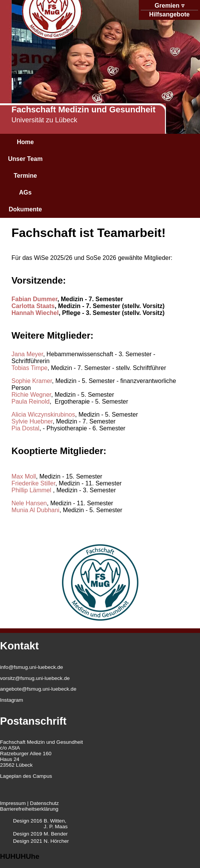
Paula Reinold (31, 402)
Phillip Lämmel (32, 490)
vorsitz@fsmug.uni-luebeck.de (35, 678)
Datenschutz (44, 803)
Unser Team (25, 159)
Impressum (13, 803)
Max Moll (24, 476)
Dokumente (25, 209)
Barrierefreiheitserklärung (29, 809)
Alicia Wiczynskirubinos (43, 415)
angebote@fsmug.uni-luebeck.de (38, 689)
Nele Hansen (29, 503)
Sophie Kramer (32, 381)
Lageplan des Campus (26, 776)
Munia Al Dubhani (35, 510)
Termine (25, 176)
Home (25, 142)
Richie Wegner (31, 395)
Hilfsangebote (169, 14)
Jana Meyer (27, 354)
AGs (25, 192)
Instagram (11, 700)
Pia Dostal (25, 428)
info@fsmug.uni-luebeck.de (32, 667)
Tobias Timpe (29, 368)
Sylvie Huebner (32, 421)
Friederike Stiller (33, 483)
